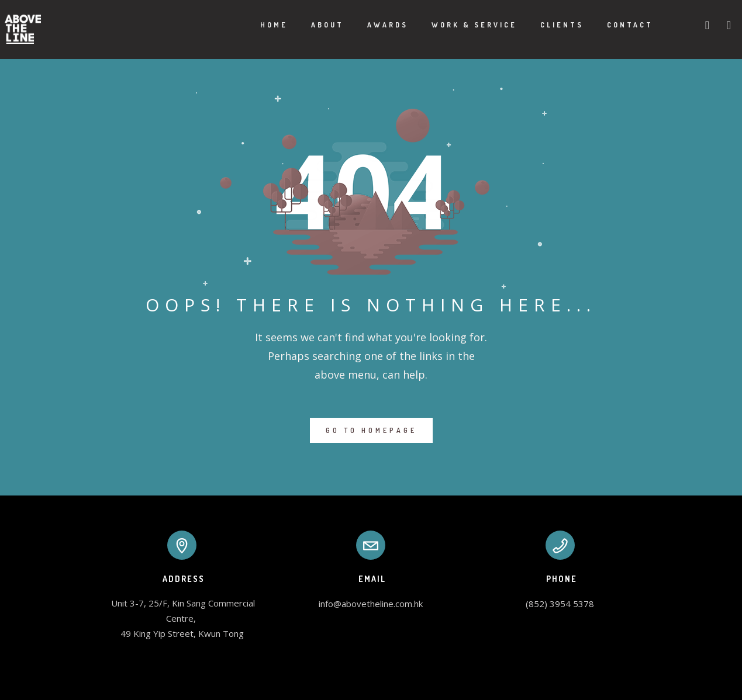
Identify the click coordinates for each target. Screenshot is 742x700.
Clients (548, 25)
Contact (617, 25)
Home (260, 25)
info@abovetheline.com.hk (371, 604)
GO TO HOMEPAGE (371, 430)
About (314, 25)
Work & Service (461, 25)
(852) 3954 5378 (560, 604)
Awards (374, 25)
